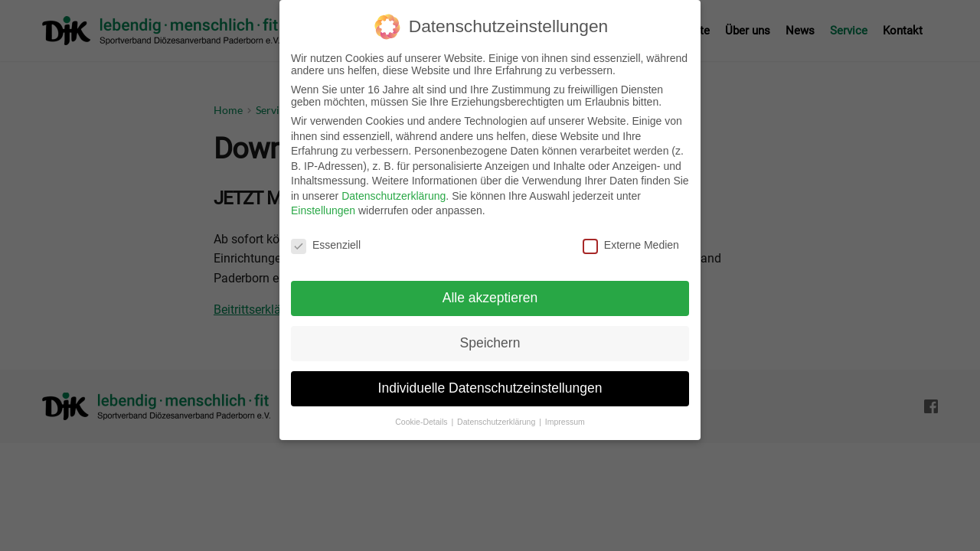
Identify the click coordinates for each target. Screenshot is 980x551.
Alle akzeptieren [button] (490, 289)
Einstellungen (323, 202)
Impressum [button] (565, 412)
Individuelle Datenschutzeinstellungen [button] (490, 379)
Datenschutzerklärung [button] (497, 412)
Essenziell (326, 236)
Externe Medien (631, 236)
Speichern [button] (490, 334)
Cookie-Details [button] (422, 412)
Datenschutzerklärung (394, 187)
